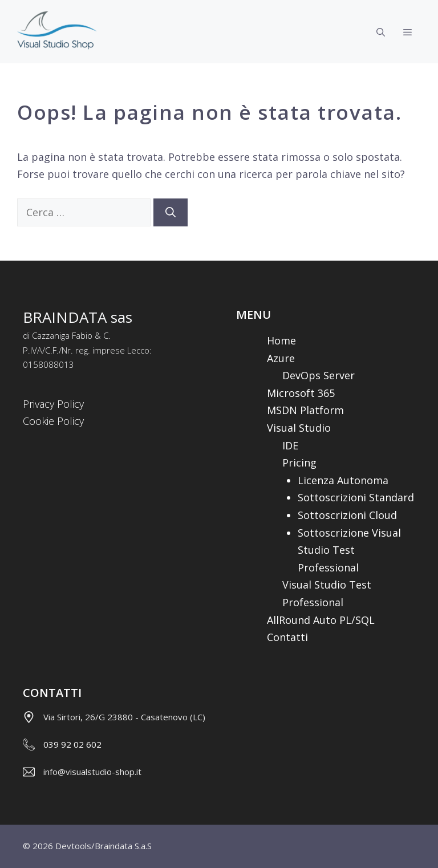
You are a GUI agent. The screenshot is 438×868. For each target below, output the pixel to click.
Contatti (287, 637)
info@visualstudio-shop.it (92, 772)
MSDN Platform (305, 410)
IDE (290, 445)
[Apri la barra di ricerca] (381, 32)
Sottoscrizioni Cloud (347, 515)
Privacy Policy (53, 404)
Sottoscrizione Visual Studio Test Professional (349, 550)
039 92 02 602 (72, 744)
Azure (281, 358)
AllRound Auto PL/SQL (321, 620)
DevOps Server (319, 375)
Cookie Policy (53, 421)
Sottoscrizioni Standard (356, 497)
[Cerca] (171, 212)
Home (281, 340)
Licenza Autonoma (343, 480)
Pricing (299, 463)
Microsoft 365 (301, 393)
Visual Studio (299, 428)
